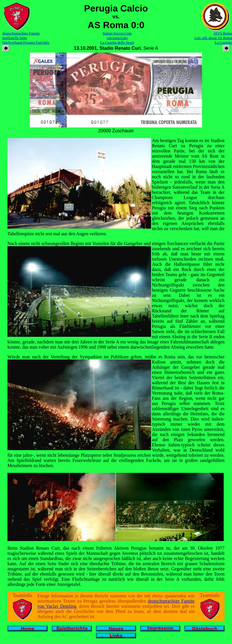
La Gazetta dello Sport (117, 42)
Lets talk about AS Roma (213, 38)
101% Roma (223, 33)
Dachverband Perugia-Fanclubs (26, 42)
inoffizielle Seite (15, 38)
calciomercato (117, 38)
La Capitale (223, 42)
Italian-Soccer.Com (117, 33)
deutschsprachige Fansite (21, 33)
